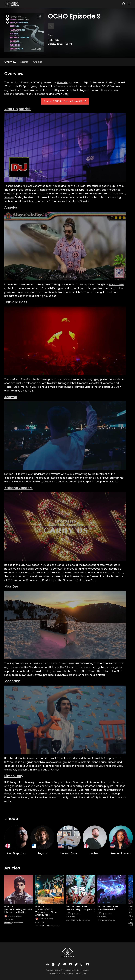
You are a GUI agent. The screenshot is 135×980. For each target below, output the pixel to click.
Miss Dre (11, 586)
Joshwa (113, 90)
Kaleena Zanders (14, 94)
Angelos (11, 207)
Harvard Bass (16, 302)
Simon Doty (14, 776)
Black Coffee (116, 284)
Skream (9, 197)
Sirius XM (62, 82)
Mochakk (43, 94)
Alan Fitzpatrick (17, 109)
